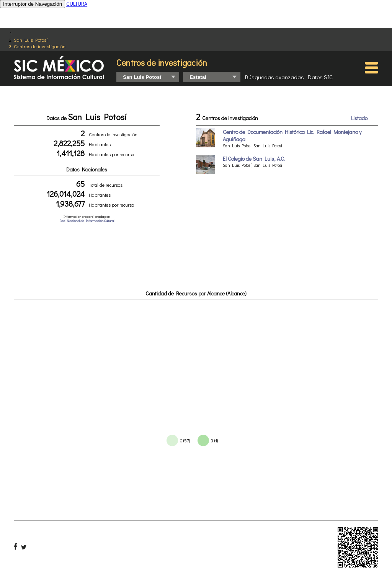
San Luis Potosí (31, 40)
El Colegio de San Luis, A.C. (254, 159)
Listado (359, 118)
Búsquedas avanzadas (274, 77)
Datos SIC (320, 77)
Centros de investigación (40, 46)
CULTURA (77, 4)
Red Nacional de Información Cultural (87, 221)
